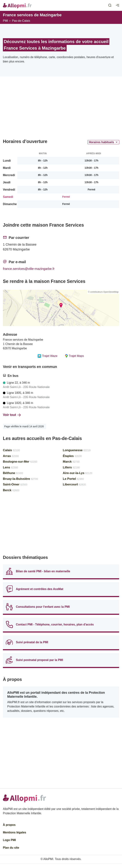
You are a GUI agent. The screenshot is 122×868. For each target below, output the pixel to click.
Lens (10, 467)
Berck (11, 490)
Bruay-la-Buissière (20, 479)
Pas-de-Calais (21, 21)
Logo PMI (9, 840)
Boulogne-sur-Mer (20, 462)
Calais (11, 450)
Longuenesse (77, 450)
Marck (71, 462)
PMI (5, 21)
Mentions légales (15, 832)
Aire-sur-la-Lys (78, 473)
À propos (9, 825)
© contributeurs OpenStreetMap (103, 292)
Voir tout (12, 415)
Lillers (71, 467)
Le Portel (73, 479)
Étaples (72, 456)
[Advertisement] (61, 109)
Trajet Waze (47, 356)
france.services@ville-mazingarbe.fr (29, 269)
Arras (11, 456)
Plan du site (11, 848)
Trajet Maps (74, 356)
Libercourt (74, 484)
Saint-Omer (15, 484)
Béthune (13, 473)
